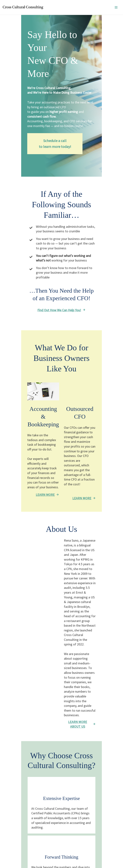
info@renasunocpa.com (29, 824)
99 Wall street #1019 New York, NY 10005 (38, 817)
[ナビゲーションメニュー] (116, 7)
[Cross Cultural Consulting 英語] (24, 7)
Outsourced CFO (20, 849)
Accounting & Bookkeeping (27, 843)
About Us (16, 831)
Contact (15, 811)
